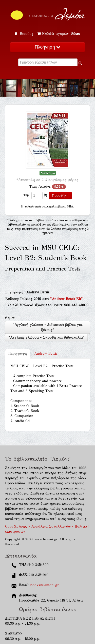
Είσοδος (25, 34)
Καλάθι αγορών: (59, 34)
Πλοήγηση (47, 47)
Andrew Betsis (46, 354)
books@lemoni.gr (45, 585)
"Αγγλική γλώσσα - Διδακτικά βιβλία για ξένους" (48, 327)
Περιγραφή (18, 354)
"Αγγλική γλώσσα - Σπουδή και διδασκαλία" (46, 338)
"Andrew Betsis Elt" (66, 299)
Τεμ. (27, 195)
